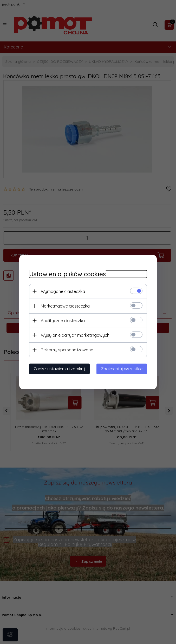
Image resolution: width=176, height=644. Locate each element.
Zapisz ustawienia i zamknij (59, 369)
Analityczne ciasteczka (62, 320)
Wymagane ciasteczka (62, 291)
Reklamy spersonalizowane (66, 349)
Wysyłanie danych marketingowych (74, 335)
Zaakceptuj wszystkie (123, 369)
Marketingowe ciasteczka (64, 306)
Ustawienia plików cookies (67, 274)
